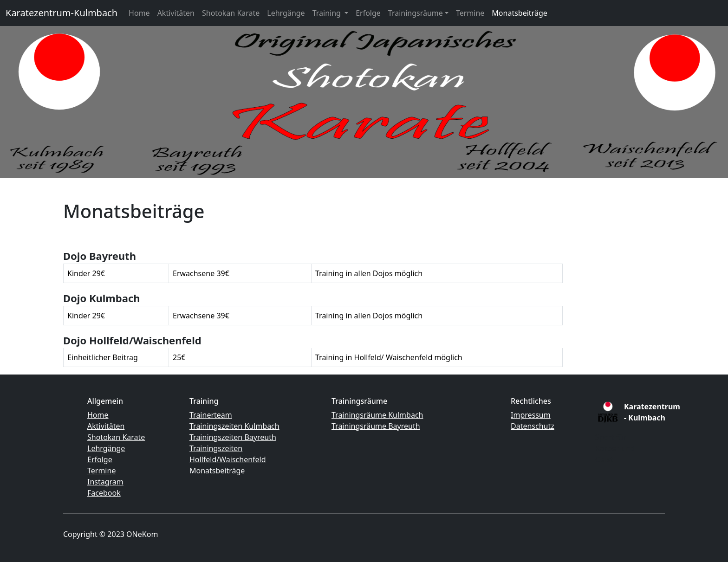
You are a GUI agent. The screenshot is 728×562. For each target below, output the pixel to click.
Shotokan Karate (231, 13)
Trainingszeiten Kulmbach (234, 426)
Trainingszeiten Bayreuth (233, 437)
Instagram (105, 482)
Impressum (531, 415)
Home (139, 13)
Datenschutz (533, 426)
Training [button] (328, 13)
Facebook (104, 493)
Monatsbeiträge (519, 13)
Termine (470, 13)
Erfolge (368, 13)
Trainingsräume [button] (416, 13)
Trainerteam (211, 415)
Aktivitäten (176, 13)
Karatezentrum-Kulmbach (62, 13)
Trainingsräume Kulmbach (377, 415)
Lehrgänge (286, 13)
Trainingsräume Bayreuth (376, 426)
